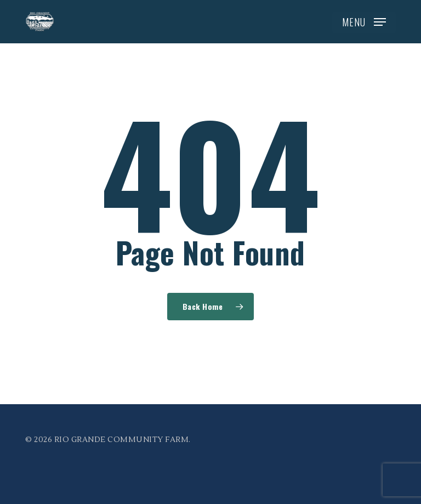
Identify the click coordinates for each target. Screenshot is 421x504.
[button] (364, 22)
